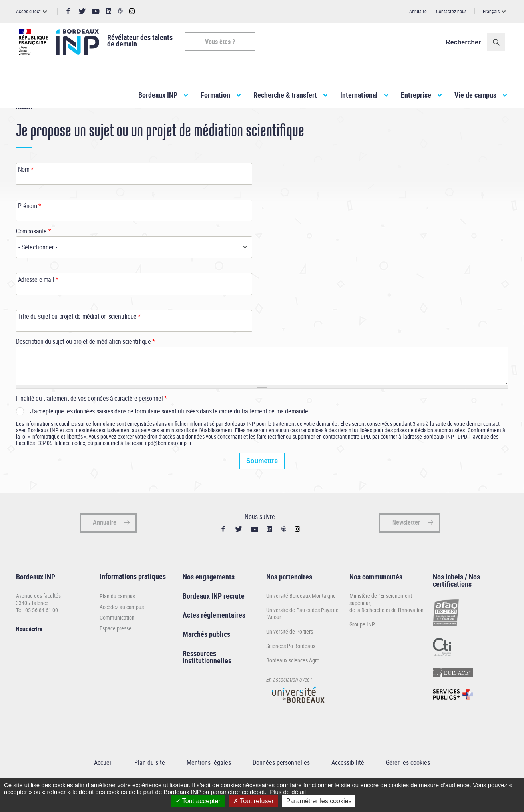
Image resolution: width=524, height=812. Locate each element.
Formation (215, 95)
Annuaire (418, 11)
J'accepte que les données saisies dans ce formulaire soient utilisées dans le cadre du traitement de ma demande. (170, 430)
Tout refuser (253, 801)
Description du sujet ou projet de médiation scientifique (86, 360)
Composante (33, 250)
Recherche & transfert (285, 95)
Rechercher (466, 42)
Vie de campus (475, 95)
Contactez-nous (451, 11)
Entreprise (416, 95)
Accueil (24, 123)
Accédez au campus (122, 625)
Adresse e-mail (38, 298)
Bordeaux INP (158, 95)
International (359, 95)
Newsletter (406, 541)
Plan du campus (117, 615)
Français (491, 11)
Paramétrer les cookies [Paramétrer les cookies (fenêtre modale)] (319, 801)
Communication (117, 636)
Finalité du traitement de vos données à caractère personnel (92, 417)
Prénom (30, 225)
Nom (26, 188)
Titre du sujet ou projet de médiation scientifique (79, 335)
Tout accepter (198, 801)
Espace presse (116, 647)
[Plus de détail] (288, 792)
